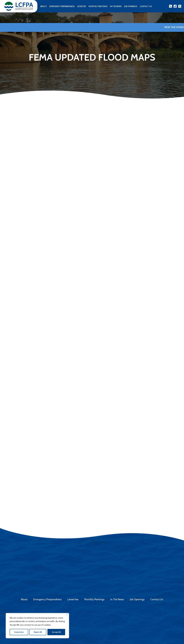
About (44, 6)
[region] (37, 626)
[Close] (67, 614)
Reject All (38, 632)
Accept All (56, 632)
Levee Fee (82, 6)
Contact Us (157, 599)
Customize (19, 632)
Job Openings (131, 6)
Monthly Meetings (98, 6)
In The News (116, 6)
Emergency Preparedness (62, 6)
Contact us (146, 6)
